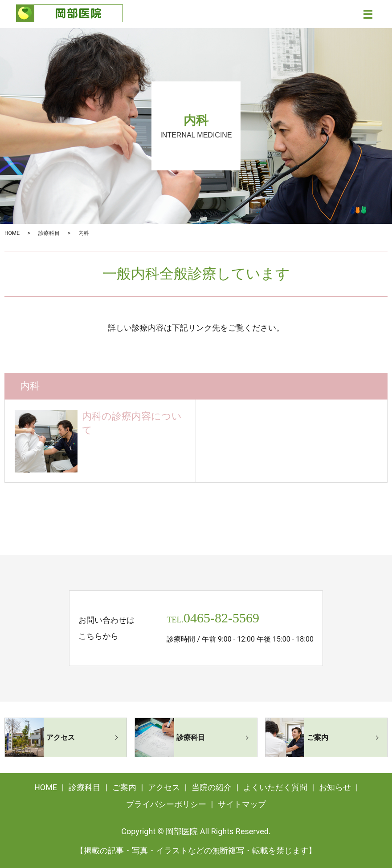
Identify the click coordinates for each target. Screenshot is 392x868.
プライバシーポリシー (166, 804)
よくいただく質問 (275, 787)
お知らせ (335, 787)
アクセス (164, 787)
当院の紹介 (212, 787)
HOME (12, 233)
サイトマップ (242, 804)
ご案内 (124, 787)
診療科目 (49, 233)
